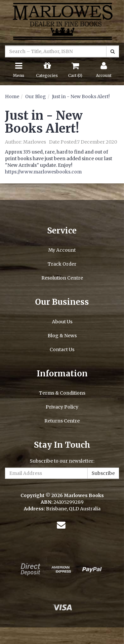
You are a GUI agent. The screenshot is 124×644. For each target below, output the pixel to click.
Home (12, 97)
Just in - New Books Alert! (81, 97)
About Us (62, 322)
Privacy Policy (62, 407)
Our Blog (36, 97)
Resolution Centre (62, 278)
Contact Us (62, 350)
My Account (62, 250)
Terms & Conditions (62, 393)
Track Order (62, 264)
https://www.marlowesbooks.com (43, 172)
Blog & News (62, 336)
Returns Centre (62, 421)
